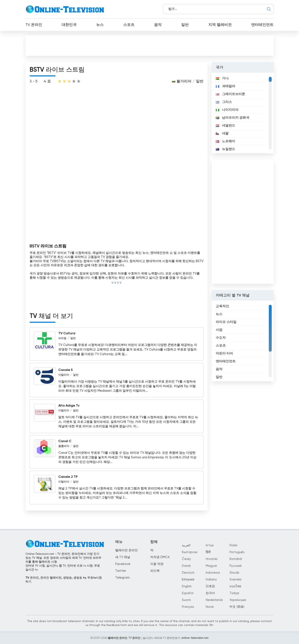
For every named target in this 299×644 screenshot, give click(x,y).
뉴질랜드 (226, 149)
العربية (186, 545)
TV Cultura (67, 333)
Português (237, 552)
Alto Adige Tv (69, 406)
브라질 (62, 338)
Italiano (211, 580)
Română (236, 559)
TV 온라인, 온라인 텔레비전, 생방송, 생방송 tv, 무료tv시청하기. (64, 580)
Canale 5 (65, 370)
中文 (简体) (237, 607)
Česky (186, 559)
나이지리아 (227, 110)
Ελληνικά (188, 580)
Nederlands (214, 600)
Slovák (234, 573)
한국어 (210, 593)
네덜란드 (226, 126)
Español (188, 593)
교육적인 (222, 306)
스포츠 (129, 25)
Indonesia (213, 573)
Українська (238, 600)
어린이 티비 (225, 354)
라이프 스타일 (226, 322)
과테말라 (226, 86)
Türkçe (234, 593)
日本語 (210, 586)
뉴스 (100, 25)
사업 (219, 330)
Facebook (123, 564)
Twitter (121, 571)
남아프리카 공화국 (233, 118)
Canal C (65, 441)
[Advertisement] (150, 45)
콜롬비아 (64, 446)
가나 (222, 78)
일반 (185, 25)
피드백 (155, 571)
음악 (158, 25)
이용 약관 (157, 564)
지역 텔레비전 (220, 25)
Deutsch (188, 573)
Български (190, 552)
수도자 (221, 338)
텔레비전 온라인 (127, 550)
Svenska (235, 580)
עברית (210, 545)
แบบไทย (235, 586)
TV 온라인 (34, 25)
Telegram (122, 578)
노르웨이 (226, 141)
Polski (233, 545)
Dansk (186, 566)
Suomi (186, 600)
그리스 (224, 102)
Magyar (211, 566)
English (187, 586)
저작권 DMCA (160, 557)
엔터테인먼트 (262, 25)
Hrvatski (212, 559)
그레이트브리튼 (231, 94)
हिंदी (208, 552)
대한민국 (69, 25)
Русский (235, 566)
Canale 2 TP (68, 477)
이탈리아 (64, 375)
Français (188, 607)
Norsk (210, 607)
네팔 (222, 134)
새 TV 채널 (123, 557)
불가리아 (184, 81)
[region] (243, 113)
